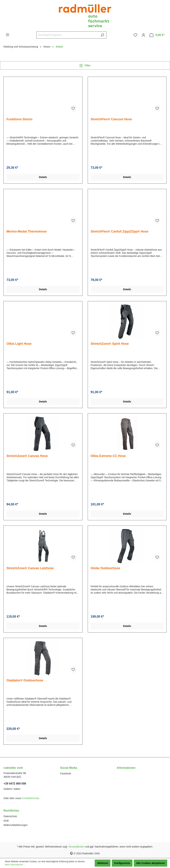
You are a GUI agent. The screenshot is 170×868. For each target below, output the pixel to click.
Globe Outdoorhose (105, 568)
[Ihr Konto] (143, 35)
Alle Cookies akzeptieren (151, 863)
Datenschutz (10, 816)
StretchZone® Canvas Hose (27, 456)
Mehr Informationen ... (15, 865)
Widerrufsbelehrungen (16, 825)
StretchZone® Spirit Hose (110, 344)
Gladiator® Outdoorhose (25, 680)
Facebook (65, 773)
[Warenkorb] (157, 35)
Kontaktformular (31, 798)
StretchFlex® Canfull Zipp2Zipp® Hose (120, 231)
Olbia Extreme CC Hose (108, 456)
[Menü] (8, 35)
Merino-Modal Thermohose (27, 231)
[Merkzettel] (135, 35)
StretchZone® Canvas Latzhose (30, 568)
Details (43, 177)
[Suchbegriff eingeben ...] (67, 35)
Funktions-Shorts (19, 119)
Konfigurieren (122, 863)
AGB (6, 821)
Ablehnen (103, 863)
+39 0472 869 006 (15, 784)
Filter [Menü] (85, 65)
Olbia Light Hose (19, 344)
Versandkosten (76, 847)
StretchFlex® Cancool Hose (111, 119)
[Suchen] (102, 35)
